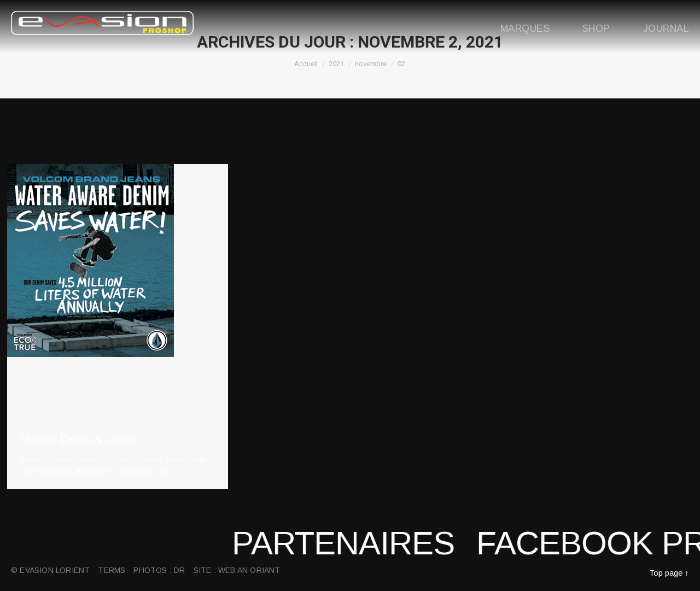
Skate (176, 459)
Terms (112, 570)
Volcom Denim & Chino (77, 439)
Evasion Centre (45, 459)
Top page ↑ (669, 573)
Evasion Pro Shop (104, 459)
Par (63, 472)
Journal (666, 28)
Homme (150, 459)
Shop (596, 28)
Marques (525, 28)
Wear (197, 459)
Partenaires (361, 543)
